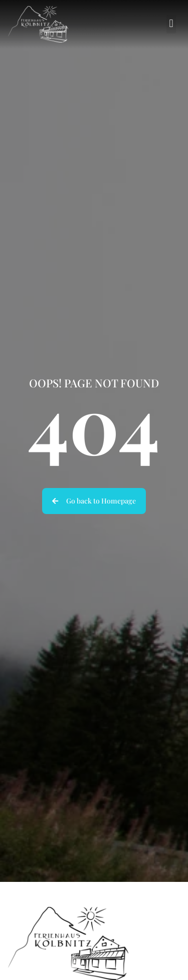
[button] (171, 24)
